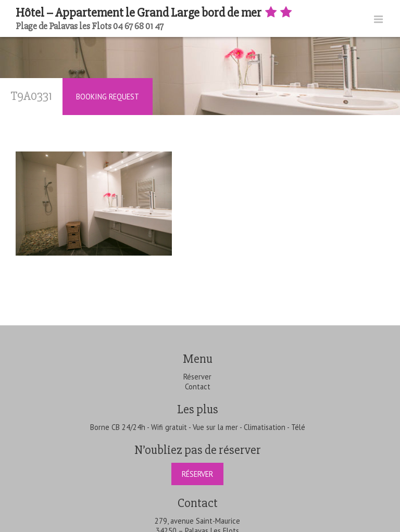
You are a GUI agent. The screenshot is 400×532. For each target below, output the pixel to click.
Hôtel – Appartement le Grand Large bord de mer (155, 13)
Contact (198, 387)
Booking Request (108, 97)
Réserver (197, 377)
